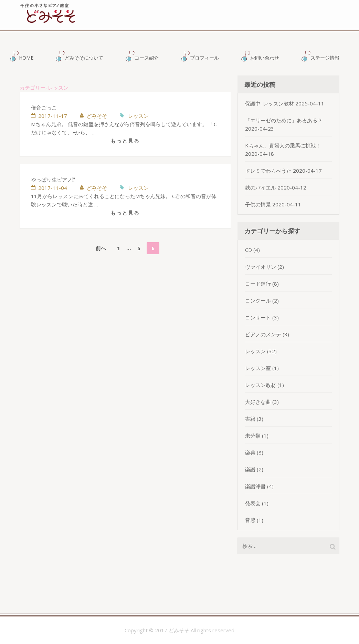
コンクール (258, 300)
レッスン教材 (261, 385)
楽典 (250, 452)
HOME (26, 58)
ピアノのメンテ (263, 334)
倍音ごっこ (44, 108)
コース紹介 (147, 58)
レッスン (138, 116)
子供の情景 (258, 204)
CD (249, 250)
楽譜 (250, 469)
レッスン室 (258, 368)
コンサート (258, 317)
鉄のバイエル (261, 187)
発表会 (253, 503)
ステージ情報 (325, 58)
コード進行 (258, 284)
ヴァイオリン (261, 267)
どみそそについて (84, 58)
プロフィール (204, 58)
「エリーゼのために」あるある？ (284, 120)
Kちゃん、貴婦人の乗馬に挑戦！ (283, 145)
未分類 (253, 436)
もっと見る (125, 141)
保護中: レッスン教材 (270, 103)
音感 (250, 520)
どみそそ (185, 20)
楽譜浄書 (255, 486)
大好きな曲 (258, 402)
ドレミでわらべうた (268, 171)
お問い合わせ (265, 58)
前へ (101, 248)
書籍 (250, 419)
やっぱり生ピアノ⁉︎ (53, 180)
